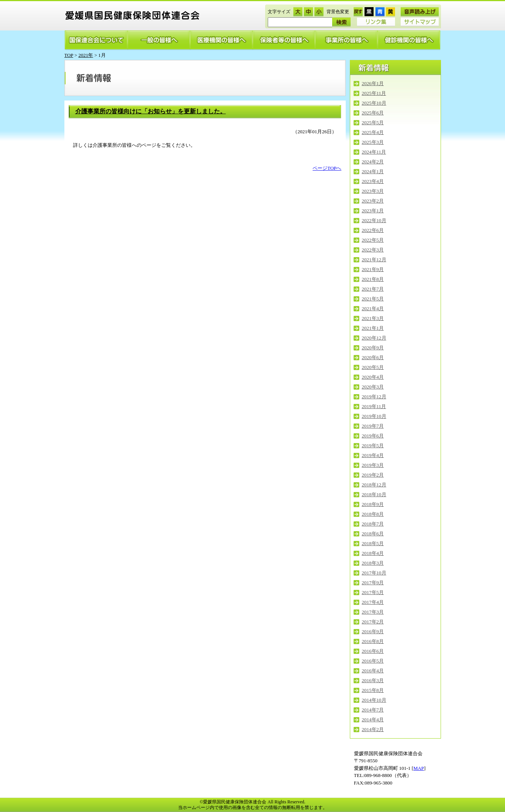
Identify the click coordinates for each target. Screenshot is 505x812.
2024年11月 (374, 152)
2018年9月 (373, 504)
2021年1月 (373, 328)
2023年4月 (373, 181)
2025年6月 (373, 113)
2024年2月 (373, 162)
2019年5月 (373, 446)
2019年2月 (373, 475)
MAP (419, 768)
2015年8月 (373, 690)
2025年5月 (373, 123)
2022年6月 (373, 230)
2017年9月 (373, 583)
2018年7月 (373, 524)
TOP (69, 55)
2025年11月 (374, 93)
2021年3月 (373, 318)
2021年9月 (373, 269)
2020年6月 (373, 357)
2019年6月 (373, 436)
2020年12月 (374, 338)
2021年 (86, 55)
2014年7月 (373, 710)
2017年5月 (373, 592)
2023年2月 (373, 201)
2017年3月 (373, 612)
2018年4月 (373, 553)
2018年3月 (373, 563)
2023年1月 (373, 211)
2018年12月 (374, 485)
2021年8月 (373, 279)
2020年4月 (373, 377)
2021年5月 (373, 299)
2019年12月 (374, 397)
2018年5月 (373, 543)
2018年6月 (373, 534)
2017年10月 (374, 573)
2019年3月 (373, 465)
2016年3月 (373, 680)
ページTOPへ (327, 168)
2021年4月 (373, 308)
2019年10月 (374, 416)
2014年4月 (373, 720)
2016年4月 (373, 671)
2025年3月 (373, 142)
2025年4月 (373, 132)
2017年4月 (373, 602)
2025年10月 (374, 103)
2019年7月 (373, 426)
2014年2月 (373, 729)
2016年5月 (373, 661)
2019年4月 (373, 455)
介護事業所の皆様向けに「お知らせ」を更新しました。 (151, 111)
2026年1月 (373, 83)
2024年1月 (373, 171)
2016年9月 (373, 631)
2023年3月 (373, 191)
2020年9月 (373, 348)
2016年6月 (373, 651)
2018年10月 (374, 494)
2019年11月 (374, 406)
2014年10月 (374, 700)
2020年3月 (373, 387)
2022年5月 (373, 240)
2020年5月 (373, 367)
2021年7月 (373, 289)
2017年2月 (373, 622)
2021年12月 (374, 260)
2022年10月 (374, 220)
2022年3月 (373, 250)
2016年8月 (373, 641)
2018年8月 (373, 514)
